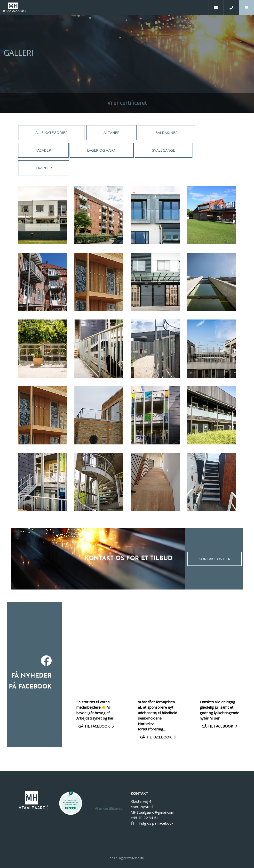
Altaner (111, 132)
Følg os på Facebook (152, 823)
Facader (43, 150)
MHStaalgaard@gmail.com (152, 812)
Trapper (44, 168)
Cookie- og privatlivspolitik (126, 858)
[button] (246, 8)
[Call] (231, 8)
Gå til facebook (96, 726)
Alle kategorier (52, 132)
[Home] (104, 8)
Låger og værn (102, 150)
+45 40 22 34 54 (145, 818)
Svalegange (164, 150)
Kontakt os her (214, 559)
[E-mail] (216, 8)
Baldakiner (167, 132)
